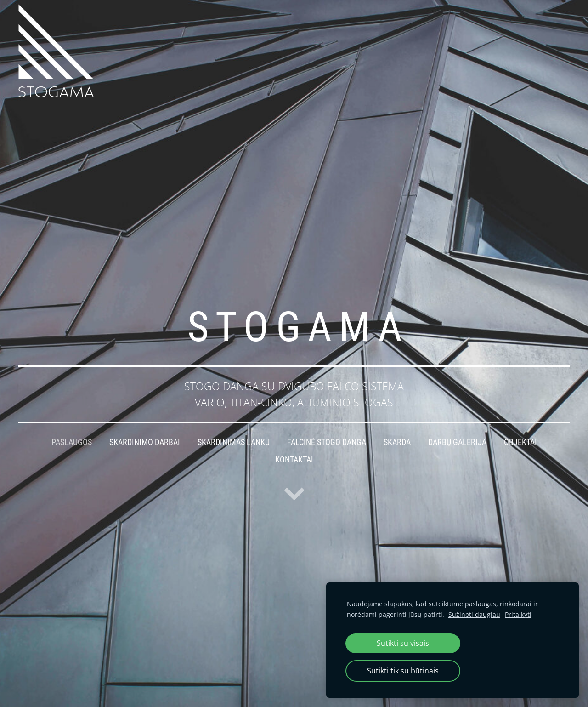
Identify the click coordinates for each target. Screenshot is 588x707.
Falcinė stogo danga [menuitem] (327, 442)
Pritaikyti (518, 614)
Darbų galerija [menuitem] (457, 442)
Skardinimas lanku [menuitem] (234, 442)
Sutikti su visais (403, 643)
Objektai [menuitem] (520, 442)
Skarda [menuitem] (397, 442)
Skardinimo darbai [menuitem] (145, 442)
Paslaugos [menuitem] (72, 442)
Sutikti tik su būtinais (403, 671)
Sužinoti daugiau (474, 614)
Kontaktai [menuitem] (294, 460)
